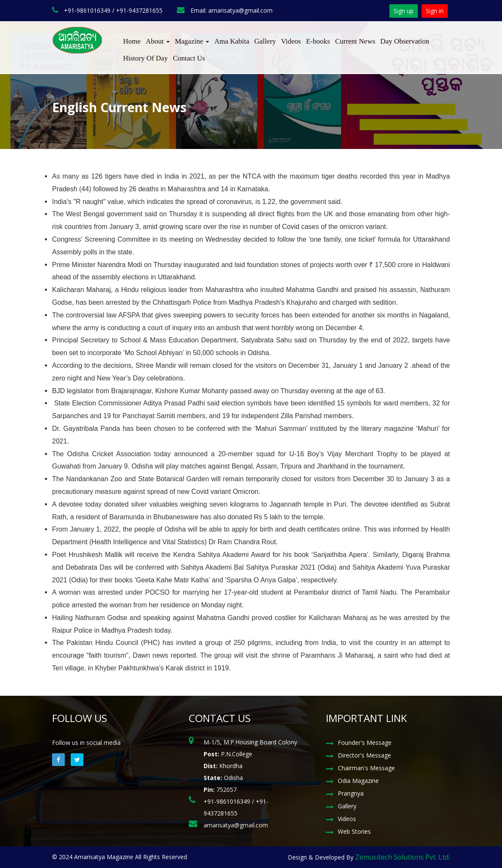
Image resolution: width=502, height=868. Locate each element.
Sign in (435, 11)
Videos (291, 41)
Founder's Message (365, 743)
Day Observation (405, 41)
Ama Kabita (232, 41)
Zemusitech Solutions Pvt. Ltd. (403, 857)
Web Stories (354, 831)
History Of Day (146, 58)
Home (132, 41)
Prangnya (351, 793)
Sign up (404, 11)
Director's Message (364, 755)
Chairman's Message (366, 768)
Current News (355, 41)
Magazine (192, 41)
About (158, 41)
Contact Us (189, 58)
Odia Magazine (358, 781)
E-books (318, 41)
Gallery (265, 41)
